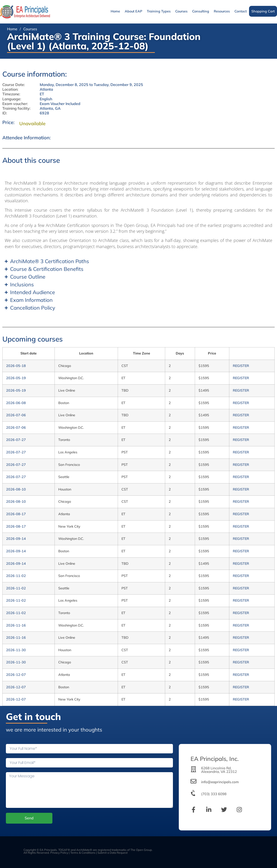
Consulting (201, 11)
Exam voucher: (15, 104)
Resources (222, 11)
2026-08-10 (16, 489)
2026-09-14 (16, 539)
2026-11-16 (16, 625)
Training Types (159, 11)
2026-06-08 (16, 403)
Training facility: (16, 108)
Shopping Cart (263, 11)
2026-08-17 (16, 514)
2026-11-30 (16, 650)
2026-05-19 (16, 378)
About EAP (133, 11)
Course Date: (14, 85)
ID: (5, 113)
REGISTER (241, 366)
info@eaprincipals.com (220, 782)
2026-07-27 (16, 440)
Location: (10, 89)
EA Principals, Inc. (215, 759)
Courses (181, 11)
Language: (12, 99)
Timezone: (11, 94)
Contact (241, 11)
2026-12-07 (16, 675)
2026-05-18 (16, 366)
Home (115, 11)
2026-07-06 (16, 415)
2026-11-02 (16, 576)
